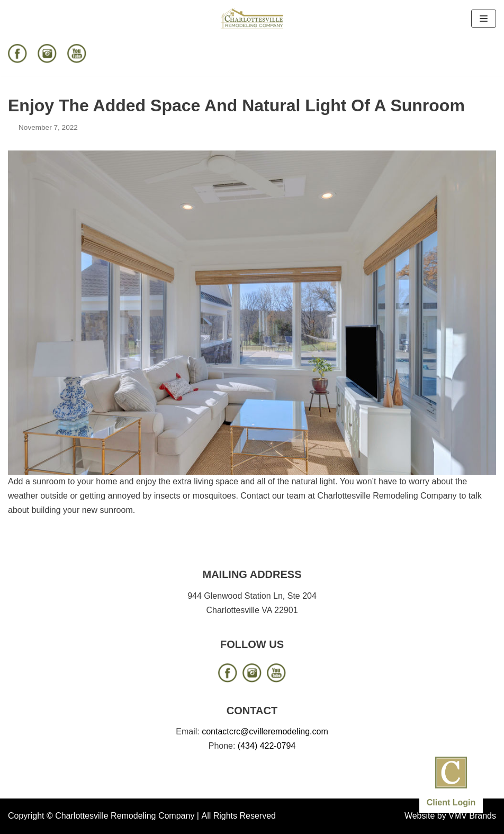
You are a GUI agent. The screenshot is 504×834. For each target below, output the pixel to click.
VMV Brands (472, 816)
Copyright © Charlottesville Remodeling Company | (103, 816)
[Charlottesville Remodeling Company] (252, 18)
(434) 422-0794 (267, 746)
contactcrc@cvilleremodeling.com (265, 731)
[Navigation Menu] (484, 19)
